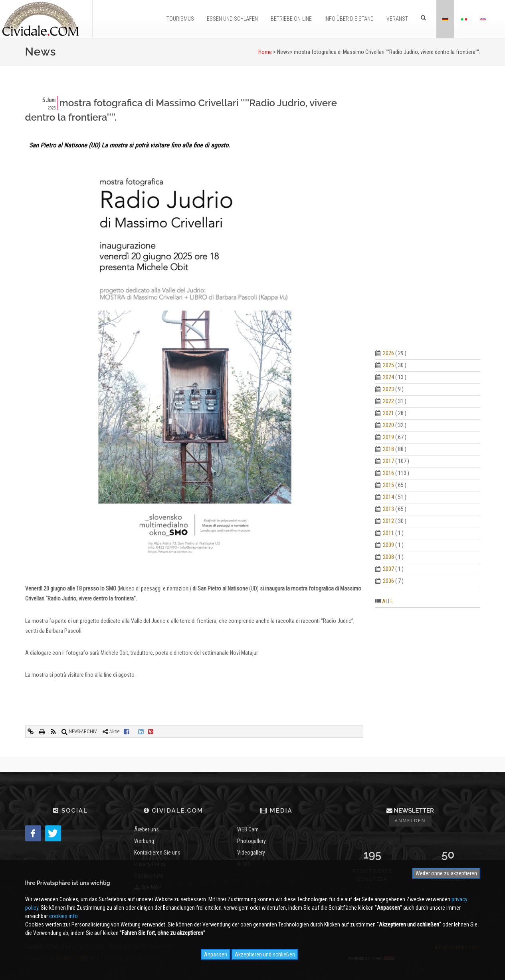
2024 (388, 377)
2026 (388, 353)
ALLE (388, 601)
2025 (388, 365)
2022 (388, 401)
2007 (388, 569)
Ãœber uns (147, 829)
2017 (388, 461)
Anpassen (216, 954)
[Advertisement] (428, 216)
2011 (388, 533)
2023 (388, 389)
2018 (388, 449)
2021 (388, 413)
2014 (388, 497)
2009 (388, 545)
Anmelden (410, 821)
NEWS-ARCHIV (79, 732)
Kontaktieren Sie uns (157, 853)
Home (265, 52)
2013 (388, 509)
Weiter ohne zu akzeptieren (446, 873)
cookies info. (64, 916)
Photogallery (252, 841)
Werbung (144, 841)
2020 (388, 425)
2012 (388, 521)
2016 (388, 473)
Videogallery (251, 853)
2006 (388, 581)
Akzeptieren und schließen (265, 954)
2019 (388, 437)
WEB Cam (248, 829)
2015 (388, 485)
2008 (388, 557)
